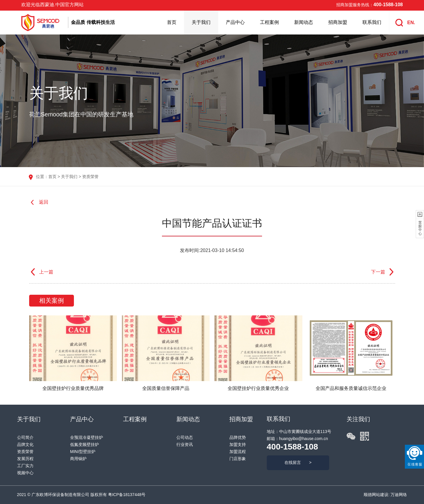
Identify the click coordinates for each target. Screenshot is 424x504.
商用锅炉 (78, 459)
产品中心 (235, 22)
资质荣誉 (90, 177)
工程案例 (269, 22)
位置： (42, 177)
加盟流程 (238, 452)
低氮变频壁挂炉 (85, 444)
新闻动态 (304, 22)
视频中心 (25, 473)
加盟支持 (238, 444)
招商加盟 (338, 22)
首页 (172, 22)
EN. (411, 23)
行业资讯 (185, 444)
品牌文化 (25, 444)
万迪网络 (398, 495)
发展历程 (25, 459)
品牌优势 (238, 437)
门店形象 (238, 459)
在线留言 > (298, 462)
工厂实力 (25, 466)
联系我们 (372, 22)
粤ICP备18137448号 (127, 495)
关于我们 (201, 22)
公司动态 (185, 437)
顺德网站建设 (376, 495)
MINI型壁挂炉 (83, 452)
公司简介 (25, 437)
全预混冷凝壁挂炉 (87, 437)
